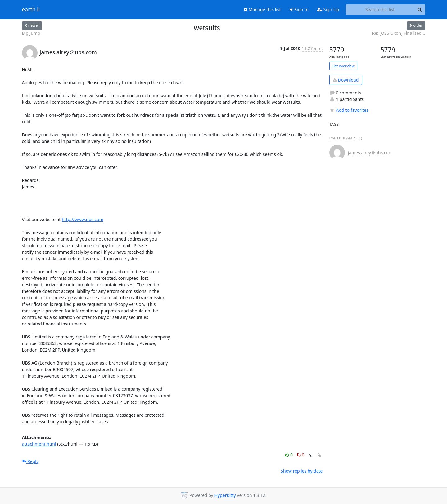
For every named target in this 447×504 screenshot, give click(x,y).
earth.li (31, 10)
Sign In (299, 9)
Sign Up (328, 9)
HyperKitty (225, 495)
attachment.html (39, 444)
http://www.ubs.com (83, 219)
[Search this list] (380, 10)
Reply (30, 461)
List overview (343, 66)
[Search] (420, 10)
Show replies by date (302, 471)
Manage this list (262, 9)
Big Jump (31, 33)
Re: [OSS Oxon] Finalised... (398, 33)
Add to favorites (349, 110)
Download (346, 80)
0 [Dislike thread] (301, 455)
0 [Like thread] (289, 455)
